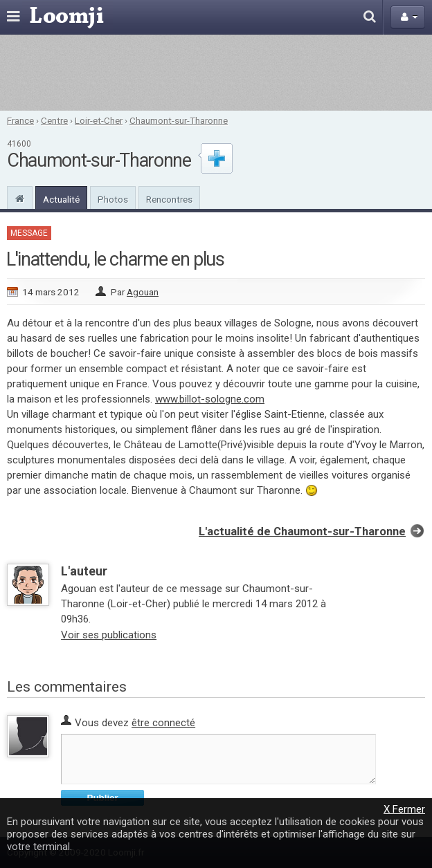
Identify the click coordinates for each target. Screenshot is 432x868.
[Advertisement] (216, 73)
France (20, 120)
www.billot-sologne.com (210, 399)
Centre (54, 120)
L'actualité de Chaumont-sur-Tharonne (302, 532)
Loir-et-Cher (99, 120)
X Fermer (404, 809)
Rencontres (169, 199)
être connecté (163, 723)
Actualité (61, 199)
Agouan (143, 292)
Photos (113, 199)
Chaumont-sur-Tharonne (179, 120)
